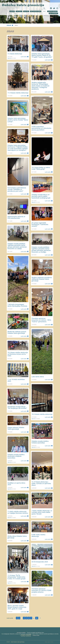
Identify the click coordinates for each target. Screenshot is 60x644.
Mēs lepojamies (53, 13)
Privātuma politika (21, 633)
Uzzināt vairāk (36, 635)
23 (37, 618)
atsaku (23, 635)
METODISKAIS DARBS (36, 11)
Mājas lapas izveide (49, 642)
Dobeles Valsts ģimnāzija (23, 5)
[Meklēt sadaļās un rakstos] (37, 9)
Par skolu (19, 11)
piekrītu (28, 635)
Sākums (12, 11)
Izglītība (26, 11)
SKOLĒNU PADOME (52, 11)
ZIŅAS (44, 11)
